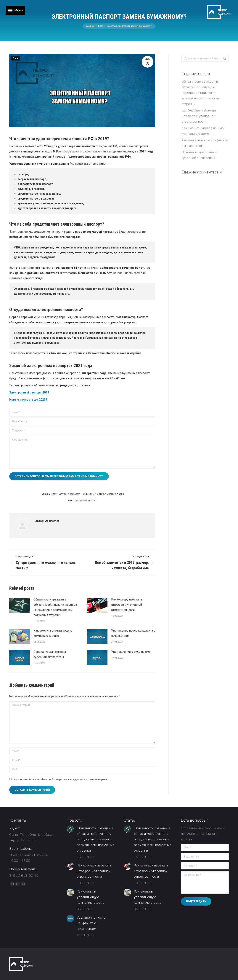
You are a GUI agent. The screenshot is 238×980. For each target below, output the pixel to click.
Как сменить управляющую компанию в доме (53, 633)
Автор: (69, 494)
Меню (19, 10)
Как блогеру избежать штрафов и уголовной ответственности (127, 605)
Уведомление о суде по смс (131, 652)
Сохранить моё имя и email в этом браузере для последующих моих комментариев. (60, 779)
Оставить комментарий (110, 494)
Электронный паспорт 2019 (29, 392)
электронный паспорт (85, 500)
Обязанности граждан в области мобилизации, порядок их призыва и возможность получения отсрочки (55, 607)
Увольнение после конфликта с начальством (133, 633)
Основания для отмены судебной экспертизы (50, 654)
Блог (15, 58)
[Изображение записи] (20, 605)
